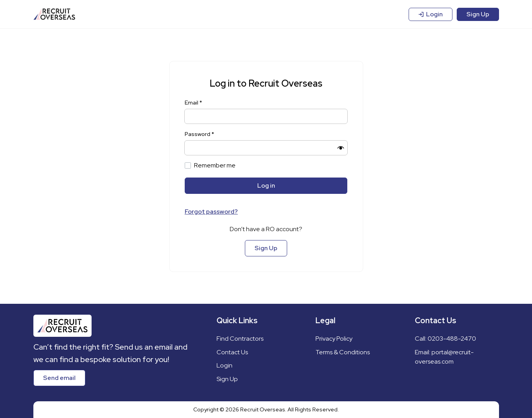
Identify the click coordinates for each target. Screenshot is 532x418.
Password (199, 134)
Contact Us (232, 352)
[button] (341, 148)
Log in (266, 185)
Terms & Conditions (343, 352)
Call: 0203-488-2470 (445, 339)
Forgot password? (211, 212)
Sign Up (478, 14)
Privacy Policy (334, 339)
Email (193, 103)
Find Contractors (240, 339)
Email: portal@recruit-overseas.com (444, 357)
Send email (59, 378)
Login (431, 14)
